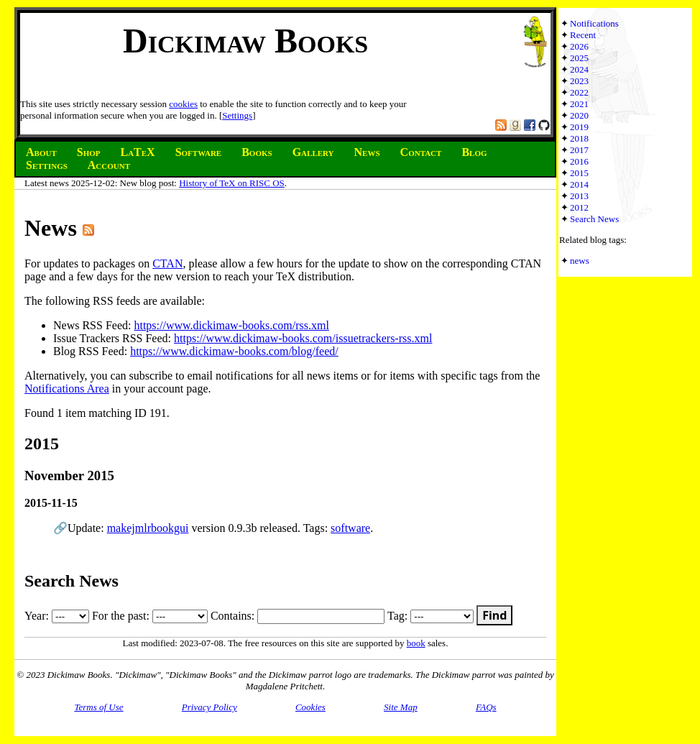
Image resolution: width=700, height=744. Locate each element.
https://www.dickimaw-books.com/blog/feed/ (234, 351)
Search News (594, 219)
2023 (579, 81)
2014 (579, 184)
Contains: (298, 616)
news (580, 261)
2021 (579, 104)
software (350, 528)
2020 (579, 115)
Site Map (401, 707)
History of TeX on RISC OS (232, 183)
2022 (579, 92)
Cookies (310, 707)
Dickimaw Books (245, 41)
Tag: (430, 616)
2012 (579, 207)
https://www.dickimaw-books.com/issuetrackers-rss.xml (303, 338)
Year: (57, 616)
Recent (583, 35)
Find (494, 615)
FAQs (486, 707)
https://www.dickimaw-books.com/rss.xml (231, 325)
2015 (579, 173)
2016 (579, 161)
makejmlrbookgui (148, 528)
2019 (579, 127)
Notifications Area (67, 389)
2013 (579, 196)
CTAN (167, 263)
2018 (579, 138)
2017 (579, 150)
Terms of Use (98, 707)
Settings (237, 115)
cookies (183, 104)
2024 (579, 69)
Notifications (594, 23)
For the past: (150, 616)
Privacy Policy (209, 707)
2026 (579, 46)
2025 (579, 58)
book (416, 643)
